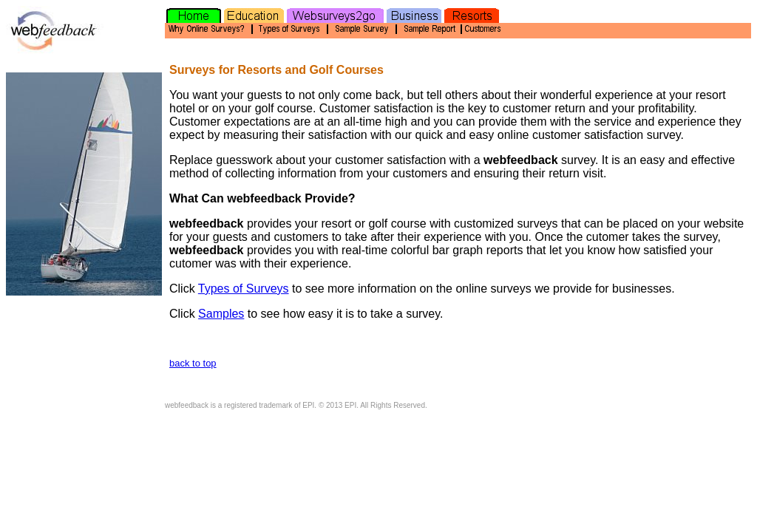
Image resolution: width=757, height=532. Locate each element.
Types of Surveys (244, 289)
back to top (193, 363)
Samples (221, 314)
